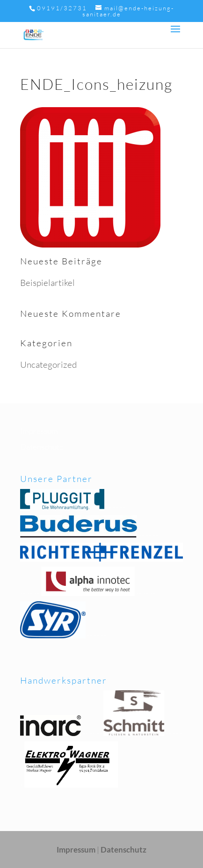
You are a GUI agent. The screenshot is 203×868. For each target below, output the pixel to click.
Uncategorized (48, 365)
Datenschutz (42, 447)
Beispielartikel (47, 283)
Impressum (39, 431)
